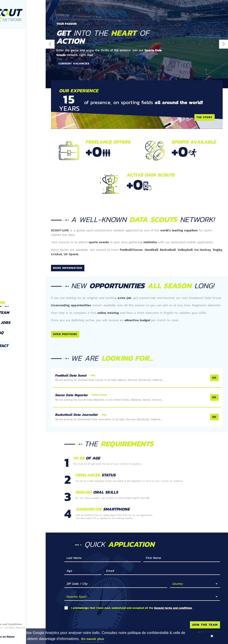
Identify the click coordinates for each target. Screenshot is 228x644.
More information (68, 268)
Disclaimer (7, 621)
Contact (23, 343)
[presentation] (50, 44)
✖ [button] (212, 636)
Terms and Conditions (31, 621)
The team (23, 309)
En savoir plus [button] (93, 639)
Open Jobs (23, 319)
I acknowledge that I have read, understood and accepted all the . (132, 612)
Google (12, 639)
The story (204, 117)
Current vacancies (74, 64)
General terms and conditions (173, 612)
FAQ (23, 329)
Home (23, 299)
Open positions (65, 338)
